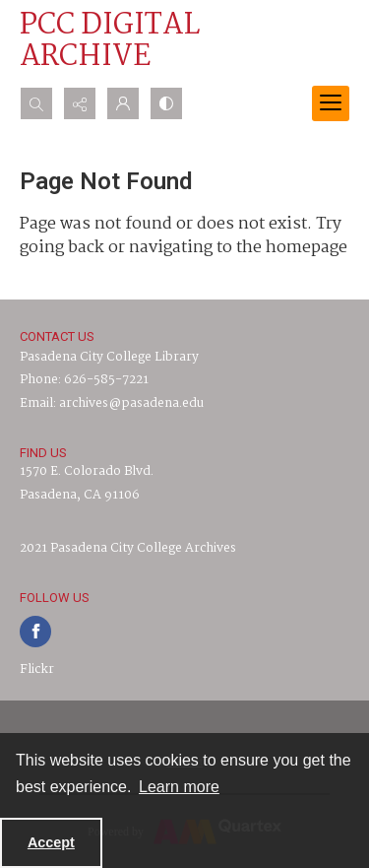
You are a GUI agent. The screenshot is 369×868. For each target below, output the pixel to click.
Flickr (37, 669)
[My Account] (123, 103)
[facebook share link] (35, 632)
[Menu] (331, 103)
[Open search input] (36, 103)
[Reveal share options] (80, 103)
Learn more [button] (179, 787)
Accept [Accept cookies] (51, 842)
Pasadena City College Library (109, 357)
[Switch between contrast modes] (166, 103)
